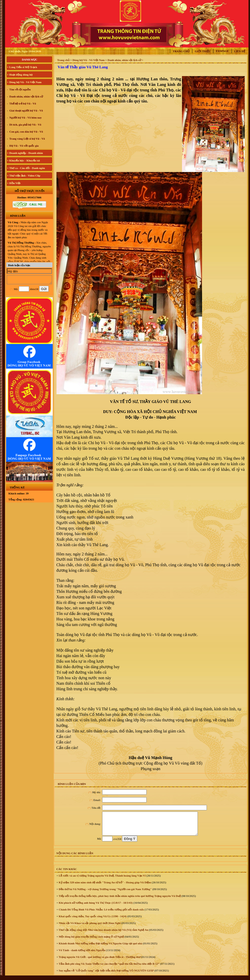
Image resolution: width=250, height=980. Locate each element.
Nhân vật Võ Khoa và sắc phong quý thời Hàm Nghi (89, 928)
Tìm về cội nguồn (20, 89)
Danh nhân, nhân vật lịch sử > (125, 60)
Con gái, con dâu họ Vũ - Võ (26, 132)
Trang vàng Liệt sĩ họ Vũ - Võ (27, 139)
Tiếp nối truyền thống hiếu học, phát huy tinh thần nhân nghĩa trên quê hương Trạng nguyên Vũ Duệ (119, 900)
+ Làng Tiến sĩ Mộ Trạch (22, 67)
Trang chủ (181, 51)
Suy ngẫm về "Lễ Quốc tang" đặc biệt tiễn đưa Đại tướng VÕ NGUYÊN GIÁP (106, 975)
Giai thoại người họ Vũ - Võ (26, 110)
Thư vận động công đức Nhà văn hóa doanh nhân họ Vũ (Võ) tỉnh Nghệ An (103, 934)
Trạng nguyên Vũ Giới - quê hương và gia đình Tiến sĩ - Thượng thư (99, 961)
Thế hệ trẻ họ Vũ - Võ (22, 103)
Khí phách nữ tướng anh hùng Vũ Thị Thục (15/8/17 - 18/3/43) (95, 907)
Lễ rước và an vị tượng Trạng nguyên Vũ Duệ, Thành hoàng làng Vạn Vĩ (102, 880)
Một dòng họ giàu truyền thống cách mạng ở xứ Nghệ (91, 941)
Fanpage (222, 51)
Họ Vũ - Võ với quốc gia (24, 146)
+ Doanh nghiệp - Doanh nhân (25, 153)
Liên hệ (240, 51)
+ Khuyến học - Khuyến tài (23, 160)
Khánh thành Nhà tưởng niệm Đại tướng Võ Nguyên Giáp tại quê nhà (100, 948)
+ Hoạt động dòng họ (20, 75)
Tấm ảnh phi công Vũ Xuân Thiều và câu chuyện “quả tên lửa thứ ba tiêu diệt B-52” (109, 968)
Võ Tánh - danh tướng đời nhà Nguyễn (82, 955)
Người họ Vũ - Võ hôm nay (25, 118)
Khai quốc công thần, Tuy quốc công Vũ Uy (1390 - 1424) (92, 921)
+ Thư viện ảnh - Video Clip (24, 176)
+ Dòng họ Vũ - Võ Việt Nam (24, 82)
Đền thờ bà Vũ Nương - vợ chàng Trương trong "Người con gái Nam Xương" (105, 894)
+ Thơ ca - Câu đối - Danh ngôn (26, 168)
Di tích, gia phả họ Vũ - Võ (25, 125)
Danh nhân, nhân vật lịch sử (26, 96)
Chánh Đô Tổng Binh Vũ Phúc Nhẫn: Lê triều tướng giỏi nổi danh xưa (101, 914)
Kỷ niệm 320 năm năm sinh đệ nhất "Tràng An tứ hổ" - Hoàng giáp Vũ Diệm (104, 887)
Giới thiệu (203, 51)
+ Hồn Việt (14, 183)
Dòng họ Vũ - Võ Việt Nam (89, 60)
